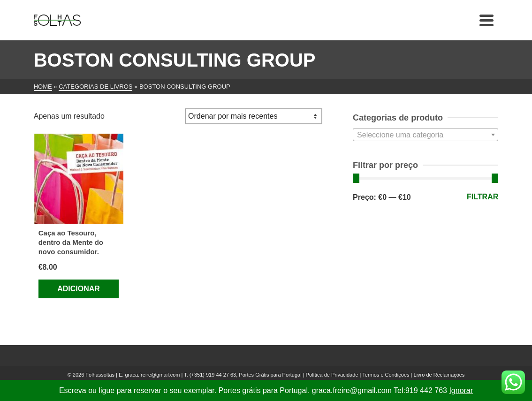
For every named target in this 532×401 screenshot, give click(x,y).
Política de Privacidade (332, 375)
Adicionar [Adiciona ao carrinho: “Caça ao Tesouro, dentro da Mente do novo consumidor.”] (79, 289)
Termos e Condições (386, 375)
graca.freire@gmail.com (152, 375)
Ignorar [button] (461, 390)
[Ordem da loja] (254, 116)
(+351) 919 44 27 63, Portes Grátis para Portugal (246, 375)
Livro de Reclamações (439, 375)
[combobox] (426, 135)
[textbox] (426, 135)
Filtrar (483, 197)
